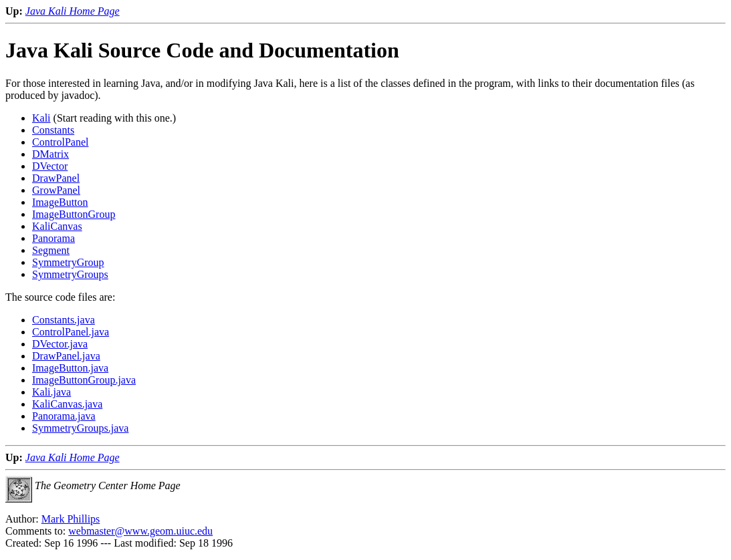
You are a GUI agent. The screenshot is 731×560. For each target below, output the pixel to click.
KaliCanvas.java (67, 404)
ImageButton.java (70, 368)
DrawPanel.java (66, 356)
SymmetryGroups (70, 274)
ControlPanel (60, 142)
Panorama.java (64, 416)
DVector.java (60, 344)
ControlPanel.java (71, 332)
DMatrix (50, 154)
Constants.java (64, 320)
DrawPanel (56, 178)
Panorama (54, 238)
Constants (53, 130)
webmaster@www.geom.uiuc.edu (140, 531)
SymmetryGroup (68, 262)
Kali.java (51, 392)
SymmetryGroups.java (80, 428)
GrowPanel (56, 190)
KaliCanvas (57, 226)
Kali (41, 118)
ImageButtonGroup (74, 214)
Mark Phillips (71, 519)
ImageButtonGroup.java (84, 380)
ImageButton (60, 202)
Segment (51, 250)
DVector (50, 166)
